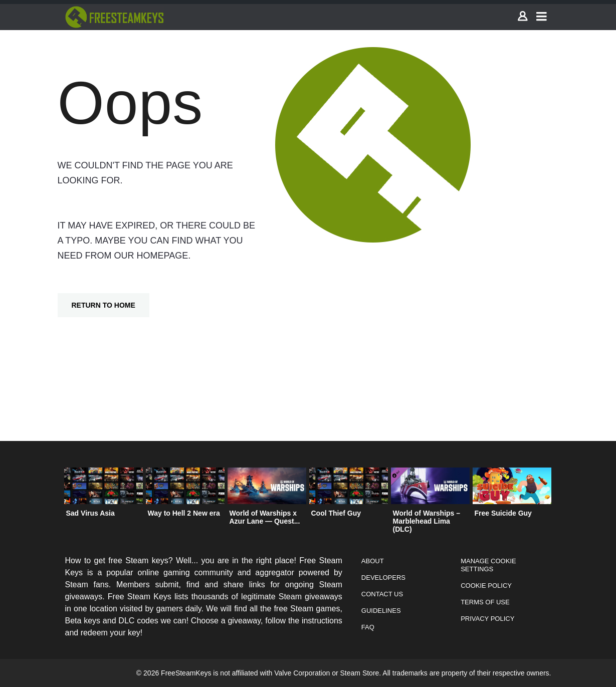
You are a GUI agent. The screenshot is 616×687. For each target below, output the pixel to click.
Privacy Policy (487, 619)
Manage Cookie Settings (488, 565)
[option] (104, 495)
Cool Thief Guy (336, 513)
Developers (383, 578)
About (373, 561)
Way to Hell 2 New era (184, 513)
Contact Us (382, 594)
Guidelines (381, 611)
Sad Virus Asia (90, 513)
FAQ (368, 627)
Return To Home (104, 305)
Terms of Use (485, 602)
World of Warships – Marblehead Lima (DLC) (427, 521)
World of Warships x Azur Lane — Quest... (265, 517)
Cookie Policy (486, 586)
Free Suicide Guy (503, 513)
